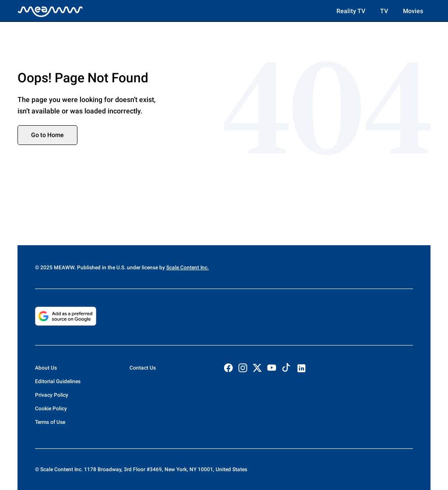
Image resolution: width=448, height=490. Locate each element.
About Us (46, 368)
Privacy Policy (52, 395)
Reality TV (351, 11)
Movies (413, 11)
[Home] (50, 11)
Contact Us (143, 368)
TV (384, 11)
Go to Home (47, 135)
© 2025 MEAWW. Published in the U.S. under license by (101, 268)
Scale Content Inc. (187, 268)
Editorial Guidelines (58, 381)
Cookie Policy (51, 409)
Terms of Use (50, 422)
